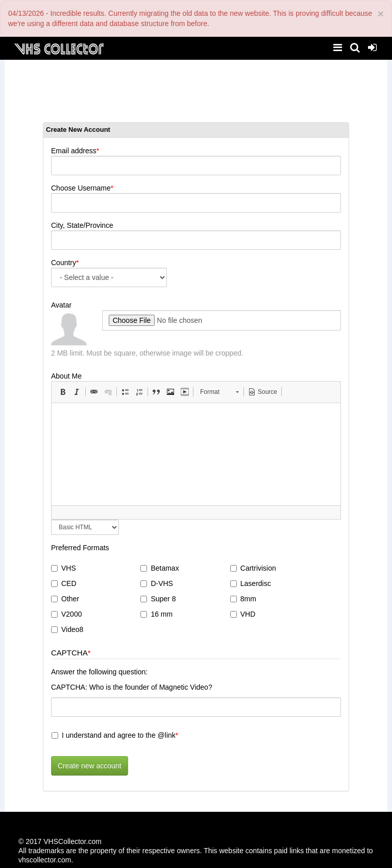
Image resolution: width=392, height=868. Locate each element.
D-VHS (157, 583)
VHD (243, 614)
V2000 (66, 614)
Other (65, 599)
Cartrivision (253, 568)
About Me (66, 376)
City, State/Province (82, 225)
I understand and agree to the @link (114, 735)
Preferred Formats (80, 548)
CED (64, 583)
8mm (243, 599)
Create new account (90, 766)
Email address (74, 151)
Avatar (61, 305)
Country (64, 263)
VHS (64, 568)
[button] (63, 392)
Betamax (160, 568)
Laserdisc (251, 583)
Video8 (67, 629)
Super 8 (158, 599)
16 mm (156, 614)
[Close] (381, 14)
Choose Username (81, 188)
